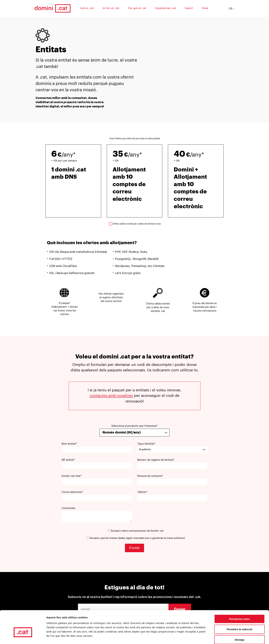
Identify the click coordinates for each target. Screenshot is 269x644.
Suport (191, 8)
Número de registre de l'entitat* (156, 460)
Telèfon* (142, 492)
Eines (207, 8)
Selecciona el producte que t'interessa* (134, 426)
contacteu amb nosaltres (111, 396)
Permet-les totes (240, 598)
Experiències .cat (167, 8)
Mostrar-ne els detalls (60, 637)
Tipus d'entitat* (146, 444)
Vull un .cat (88, 8)
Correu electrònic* (72, 492)
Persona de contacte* (150, 476)
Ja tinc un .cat (113, 8)
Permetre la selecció (239, 609)
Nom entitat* (69, 444)
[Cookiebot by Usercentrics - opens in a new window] (23, 637)
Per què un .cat (139, 8)
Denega (239, 619)
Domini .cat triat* (72, 476)
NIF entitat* (68, 460)
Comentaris (68, 508)
